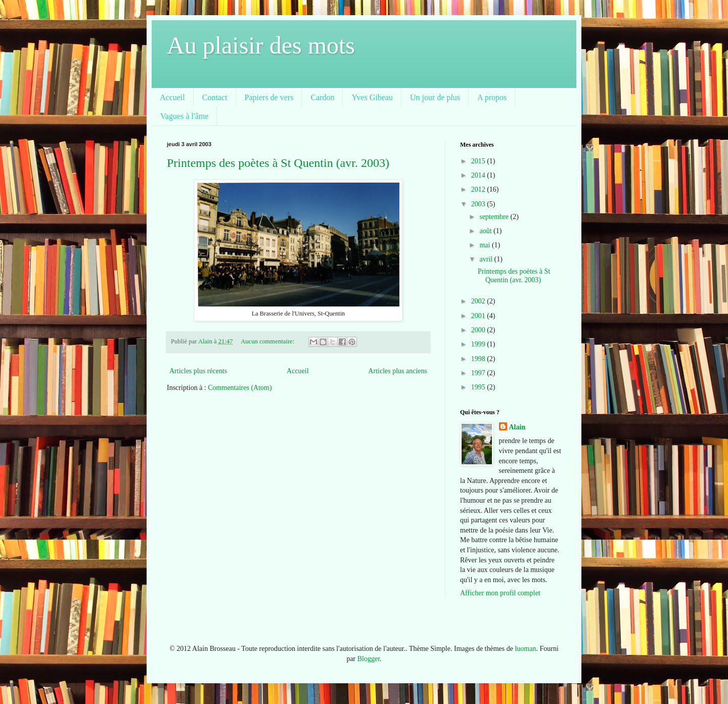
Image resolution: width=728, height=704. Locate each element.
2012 (479, 189)
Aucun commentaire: (268, 341)
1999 (479, 344)
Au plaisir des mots (261, 45)
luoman (525, 649)
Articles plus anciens (398, 371)
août (486, 231)
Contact (215, 97)
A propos (492, 97)
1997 (479, 373)
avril (487, 259)
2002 (479, 301)
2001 (479, 316)
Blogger (369, 659)
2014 (479, 175)
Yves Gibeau (372, 97)
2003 (479, 204)
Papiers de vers (269, 97)
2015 (479, 161)
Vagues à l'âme (184, 116)
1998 (479, 359)
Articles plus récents (198, 371)
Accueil (172, 97)
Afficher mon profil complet (500, 593)
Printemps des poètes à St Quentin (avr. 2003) (278, 163)
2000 (479, 330)
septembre (495, 217)
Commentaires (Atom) (240, 388)
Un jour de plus (435, 97)
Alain (517, 427)
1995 (479, 387)
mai (486, 245)
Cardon (322, 97)
